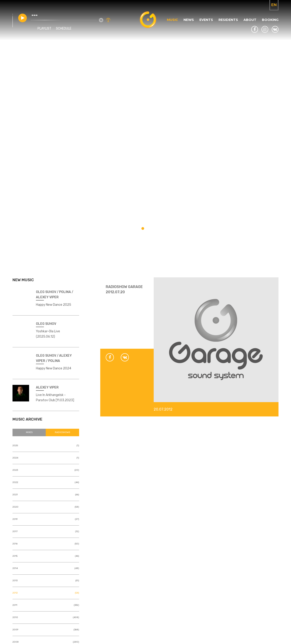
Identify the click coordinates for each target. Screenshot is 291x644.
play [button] (23, 18)
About (250, 20)
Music (172, 20)
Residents (228, 20)
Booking (270, 20)
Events (206, 20)
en (274, 5)
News (189, 20)
